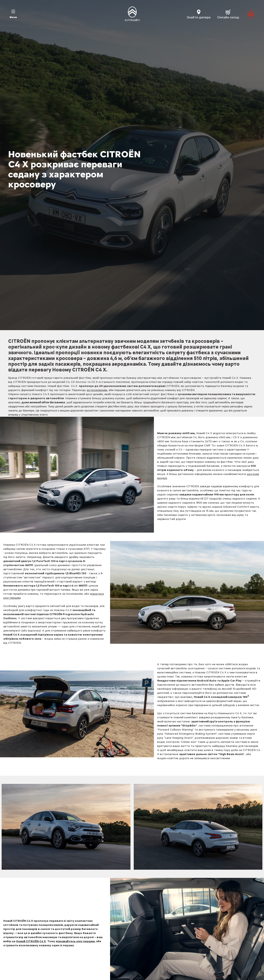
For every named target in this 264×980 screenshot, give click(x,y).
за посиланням (97, 390)
